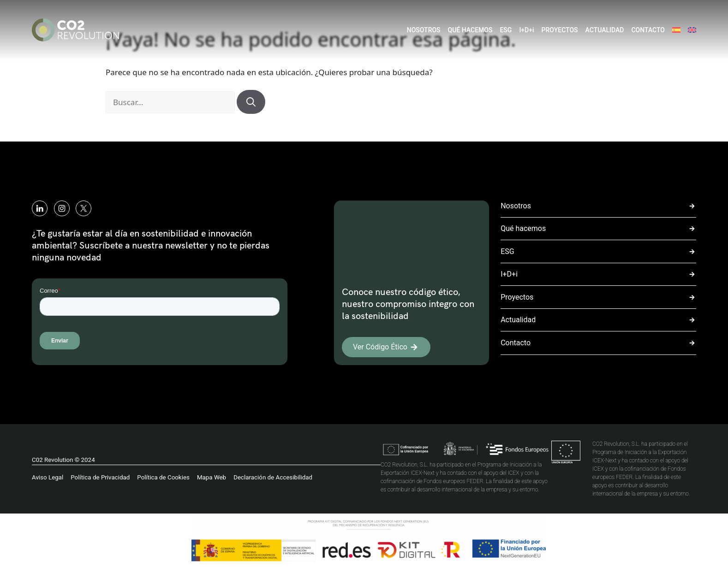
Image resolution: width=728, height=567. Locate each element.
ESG (506, 30)
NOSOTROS (424, 30)
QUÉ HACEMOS (470, 30)
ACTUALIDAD (605, 30)
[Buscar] (251, 102)
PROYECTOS (560, 30)
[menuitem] (676, 30)
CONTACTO (648, 30)
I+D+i (526, 30)
